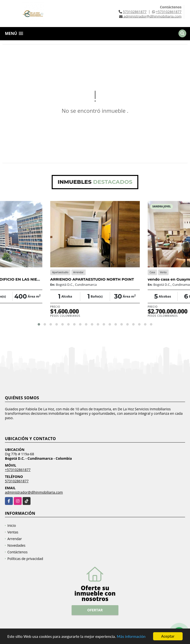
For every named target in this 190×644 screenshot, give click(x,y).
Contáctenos (17, 552)
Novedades (16, 545)
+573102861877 (169, 12)
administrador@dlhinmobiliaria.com (34, 492)
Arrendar (15, 539)
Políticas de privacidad (25, 559)
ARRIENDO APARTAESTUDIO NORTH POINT (92, 279)
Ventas (13, 532)
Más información (131, 637)
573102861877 (135, 12)
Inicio (12, 525)
